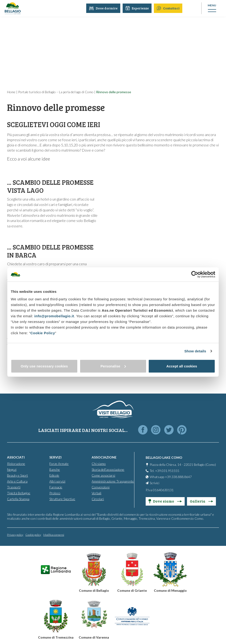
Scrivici (154, 483)
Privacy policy (15, 535)
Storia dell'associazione (108, 469)
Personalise (113, 366)
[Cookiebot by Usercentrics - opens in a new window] (195, 274)
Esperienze (138, 8)
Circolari (98, 499)
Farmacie (56, 487)
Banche (55, 469)
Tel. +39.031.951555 (164, 471)
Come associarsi (103, 475)
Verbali (96, 493)
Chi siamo (99, 464)
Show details (195, 351)
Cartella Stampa (18, 499)
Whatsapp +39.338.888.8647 (171, 477)
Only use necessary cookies (44, 366)
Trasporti (14, 487)
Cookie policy (33, 535)
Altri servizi (57, 481)
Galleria (201, 501)
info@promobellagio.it (54, 316)
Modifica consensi (54, 535)
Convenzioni (101, 487)
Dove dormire (104, 8)
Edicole (54, 475)
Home (11, 92)
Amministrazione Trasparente (113, 481)
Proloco (55, 493)
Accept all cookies (182, 366)
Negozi (12, 469)
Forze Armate (59, 464)
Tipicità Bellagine (19, 493)
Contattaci (169, 8)
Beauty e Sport (18, 475)
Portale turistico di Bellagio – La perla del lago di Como (56, 92)
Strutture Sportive (62, 499)
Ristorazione (16, 464)
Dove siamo (165, 501)
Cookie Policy (43, 333)
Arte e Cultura (17, 481)
